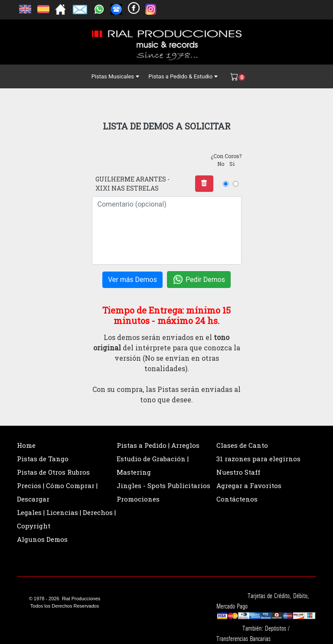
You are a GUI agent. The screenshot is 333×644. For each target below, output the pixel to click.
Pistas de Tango (43, 459)
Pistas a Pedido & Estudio (183, 76)
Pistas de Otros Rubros (53, 472)
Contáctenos (237, 499)
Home (26, 445)
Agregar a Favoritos (249, 485)
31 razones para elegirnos (258, 459)
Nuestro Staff (238, 472)
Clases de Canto (242, 445)
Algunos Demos (42, 539)
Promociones (138, 499)
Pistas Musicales (116, 76)
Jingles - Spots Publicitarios (163, 485)
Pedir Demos (199, 280)
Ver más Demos (132, 280)
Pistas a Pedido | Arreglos (158, 445)
